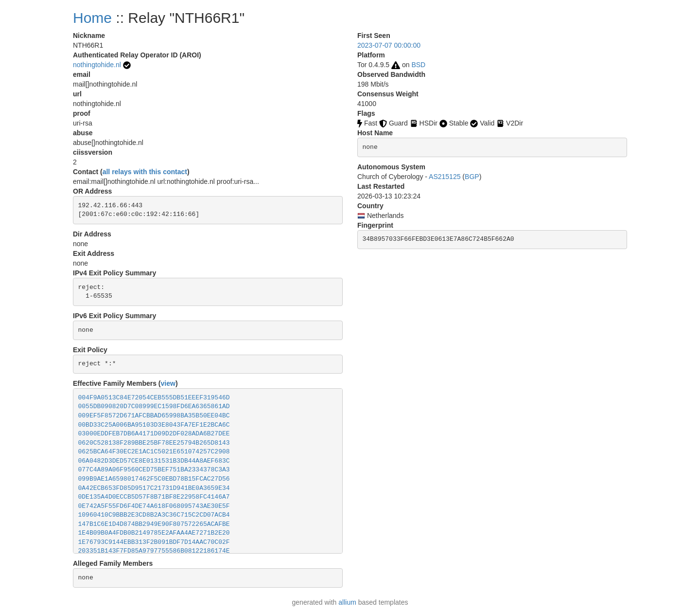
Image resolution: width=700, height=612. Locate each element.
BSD (418, 65)
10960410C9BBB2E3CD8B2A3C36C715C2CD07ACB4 (154, 515)
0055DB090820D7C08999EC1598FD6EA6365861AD (154, 406)
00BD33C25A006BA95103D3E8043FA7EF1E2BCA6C (154, 425)
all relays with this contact (145, 172)
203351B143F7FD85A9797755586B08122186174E (154, 551)
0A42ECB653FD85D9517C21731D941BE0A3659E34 (154, 488)
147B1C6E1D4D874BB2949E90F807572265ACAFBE (154, 524)
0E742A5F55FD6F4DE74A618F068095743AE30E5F (154, 506)
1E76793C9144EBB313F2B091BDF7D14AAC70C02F (154, 542)
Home (92, 18)
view (168, 383)
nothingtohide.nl (97, 65)
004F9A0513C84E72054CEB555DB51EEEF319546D (154, 398)
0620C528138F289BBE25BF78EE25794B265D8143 (154, 443)
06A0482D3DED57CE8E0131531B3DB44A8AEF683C (154, 461)
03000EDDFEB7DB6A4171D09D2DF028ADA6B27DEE (154, 434)
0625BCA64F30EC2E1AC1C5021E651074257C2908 (154, 452)
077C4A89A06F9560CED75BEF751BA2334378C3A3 (154, 470)
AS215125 (445, 177)
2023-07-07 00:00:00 (389, 45)
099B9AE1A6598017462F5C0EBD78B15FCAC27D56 (154, 479)
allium (347, 602)
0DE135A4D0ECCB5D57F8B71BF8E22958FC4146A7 (154, 497)
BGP (472, 177)
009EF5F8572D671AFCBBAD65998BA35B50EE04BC (154, 416)
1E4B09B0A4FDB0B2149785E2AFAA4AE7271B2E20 (154, 533)
